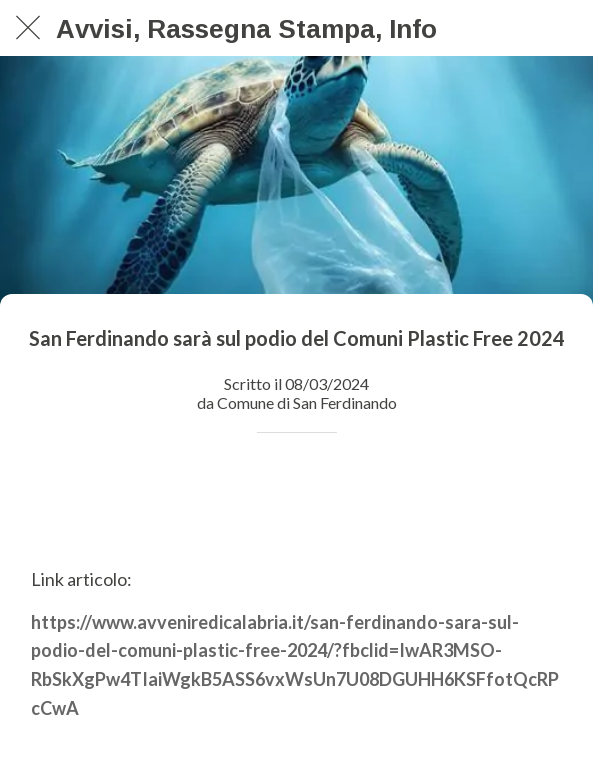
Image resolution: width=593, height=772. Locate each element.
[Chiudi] (28, 28)
